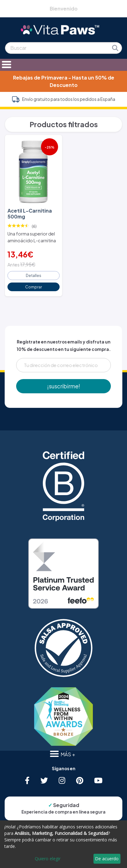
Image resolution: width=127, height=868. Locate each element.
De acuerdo (107, 859)
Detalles (34, 275)
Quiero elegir (48, 859)
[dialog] (63, 844)
